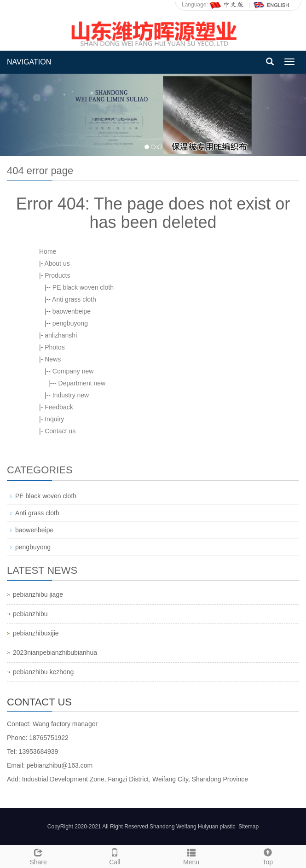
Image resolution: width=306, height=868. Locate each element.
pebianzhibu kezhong (43, 672)
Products (57, 275)
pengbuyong (70, 323)
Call (115, 856)
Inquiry (54, 419)
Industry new (71, 395)
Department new (82, 383)
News (53, 359)
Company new (73, 371)
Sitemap (248, 827)
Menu (191, 856)
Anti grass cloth (74, 299)
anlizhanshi (61, 335)
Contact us (60, 431)
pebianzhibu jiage (38, 594)
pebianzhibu (30, 614)
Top (268, 856)
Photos (55, 347)
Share (38, 856)
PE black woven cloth (83, 287)
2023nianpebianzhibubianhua (55, 652)
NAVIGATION (29, 62)
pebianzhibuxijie (36, 633)
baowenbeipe (72, 311)
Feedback (59, 407)
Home (48, 251)
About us (57, 263)
